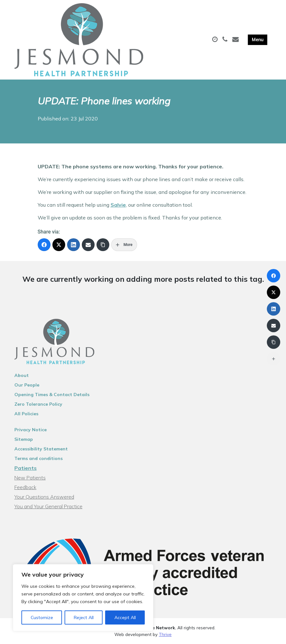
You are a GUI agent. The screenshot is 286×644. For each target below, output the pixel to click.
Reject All (84, 617)
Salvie (118, 205)
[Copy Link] (103, 245)
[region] (83, 598)
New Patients (30, 478)
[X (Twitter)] (59, 245)
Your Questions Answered (44, 497)
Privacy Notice (31, 430)
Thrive (165, 634)
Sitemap (24, 439)
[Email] (88, 245)
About (22, 375)
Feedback (25, 487)
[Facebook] (44, 245)
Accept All (125, 617)
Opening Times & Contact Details (52, 395)
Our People (27, 385)
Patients (26, 468)
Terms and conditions (39, 458)
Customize (42, 617)
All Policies (26, 414)
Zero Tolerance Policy (38, 404)
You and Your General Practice (48, 506)
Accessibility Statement (41, 449)
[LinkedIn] (73, 245)
